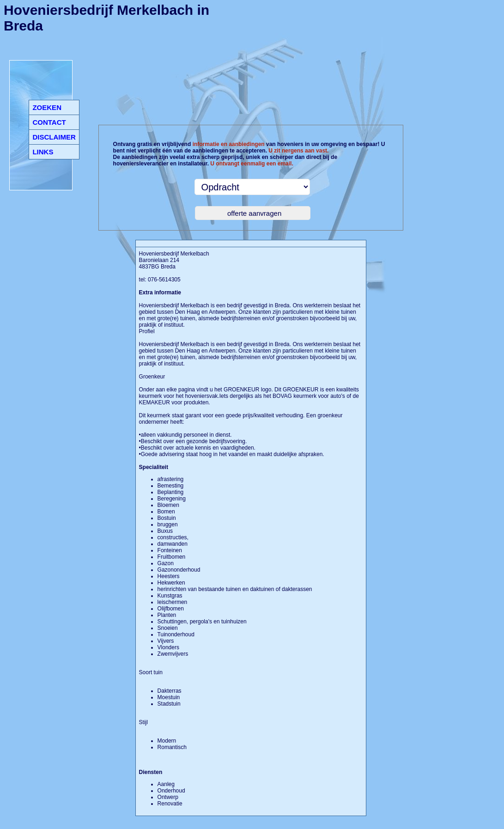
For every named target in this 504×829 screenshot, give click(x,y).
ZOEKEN (47, 107)
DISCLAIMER (54, 137)
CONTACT (49, 122)
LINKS (43, 152)
